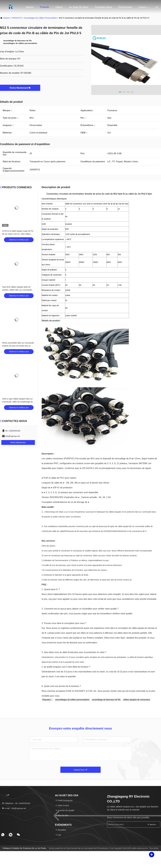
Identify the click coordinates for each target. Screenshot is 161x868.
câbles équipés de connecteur (137, 700)
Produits (45, 7)
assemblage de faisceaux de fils (106, 700)
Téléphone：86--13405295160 (16, 803)
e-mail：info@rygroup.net (14, 808)
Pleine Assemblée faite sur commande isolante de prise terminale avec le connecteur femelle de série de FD (18, 346)
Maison (30, 7)
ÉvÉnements (125, 7)
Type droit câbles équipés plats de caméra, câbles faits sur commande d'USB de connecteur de (17, 290)
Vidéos (59, 7)
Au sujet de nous (79, 7)
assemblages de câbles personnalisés (40, 18)
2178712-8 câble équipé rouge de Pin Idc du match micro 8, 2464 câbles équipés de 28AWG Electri (18, 234)
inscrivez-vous (152, 824)
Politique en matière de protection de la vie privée (24, 848)
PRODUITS (17, 18)
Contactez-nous (103, 7)
